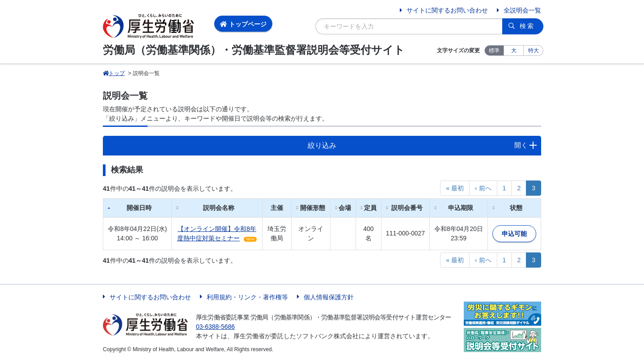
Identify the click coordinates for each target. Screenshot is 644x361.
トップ (114, 73)
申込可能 (514, 234)
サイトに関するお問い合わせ (447, 10)
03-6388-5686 (215, 327)
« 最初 (455, 188)
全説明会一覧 (522, 10)
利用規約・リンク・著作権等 (247, 297)
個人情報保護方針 (329, 297)
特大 (534, 50)
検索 (527, 26)
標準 (494, 50)
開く (521, 145)
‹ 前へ (483, 188)
